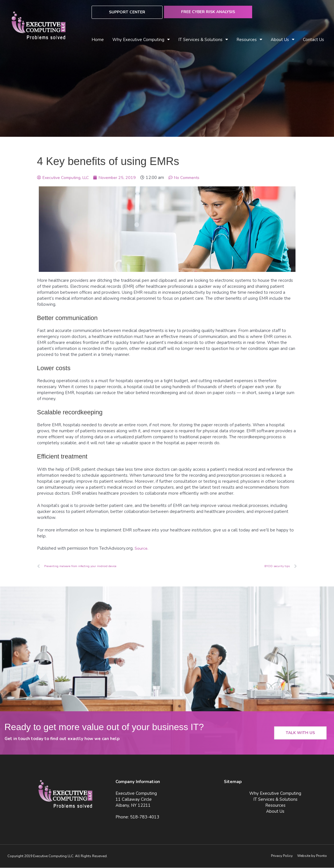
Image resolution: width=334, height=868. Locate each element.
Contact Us (313, 40)
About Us (283, 40)
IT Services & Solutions (203, 40)
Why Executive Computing (141, 40)
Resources (249, 40)
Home (98, 40)
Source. (142, 548)
